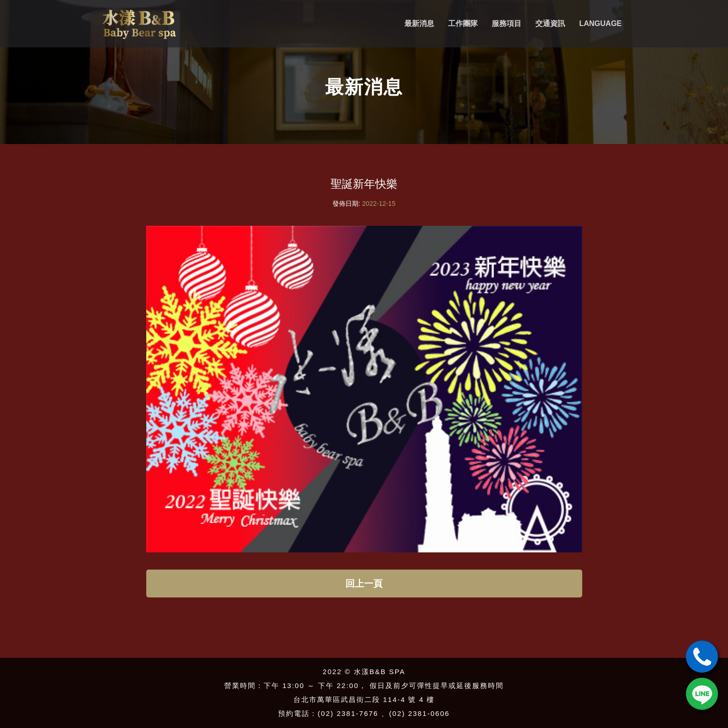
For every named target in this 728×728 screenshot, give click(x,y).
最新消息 (419, 23)
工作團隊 (463, 23)
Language (600, 23)
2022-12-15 (379, 203)
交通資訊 (550, 23)
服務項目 (507, 23)
